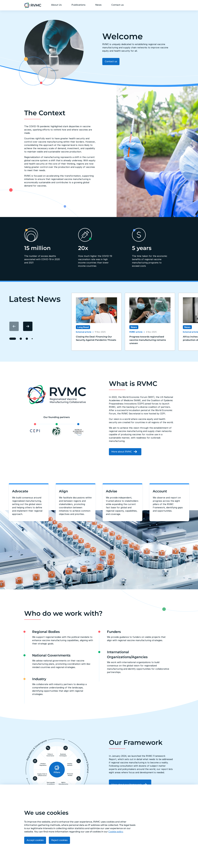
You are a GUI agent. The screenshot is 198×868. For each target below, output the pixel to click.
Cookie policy (116, 832)
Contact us (117, 5)
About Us (56, 5)
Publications (78, 5)
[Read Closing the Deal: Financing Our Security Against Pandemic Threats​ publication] (96, 338)
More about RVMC (125, 452)
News (98, 5)
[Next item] (28, 326)
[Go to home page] (33, 5)
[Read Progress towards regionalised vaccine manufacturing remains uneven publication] (150, 340)
